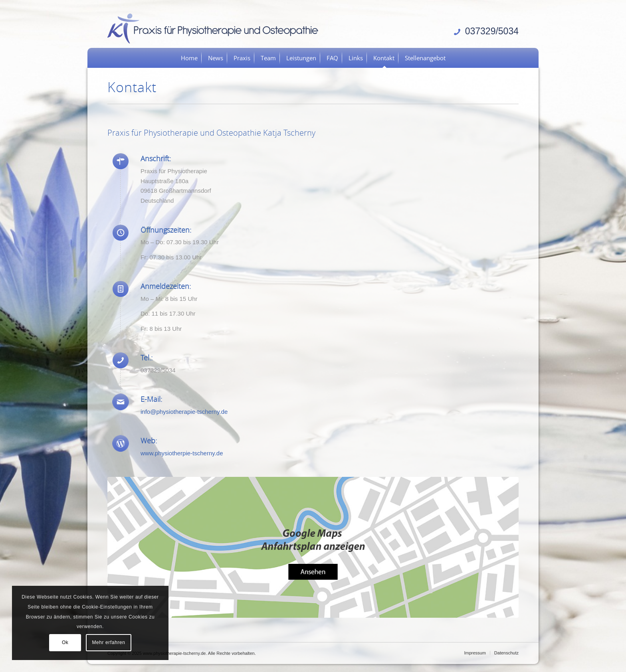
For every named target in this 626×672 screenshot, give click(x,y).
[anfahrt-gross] (313, 547)
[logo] (216, 28)
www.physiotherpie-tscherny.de (182, 453)
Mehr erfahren (108, 642)
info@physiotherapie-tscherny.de (184, 412)
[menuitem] (189, 58)
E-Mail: (151, 399)
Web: (149, 441)
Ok (65, 642)
